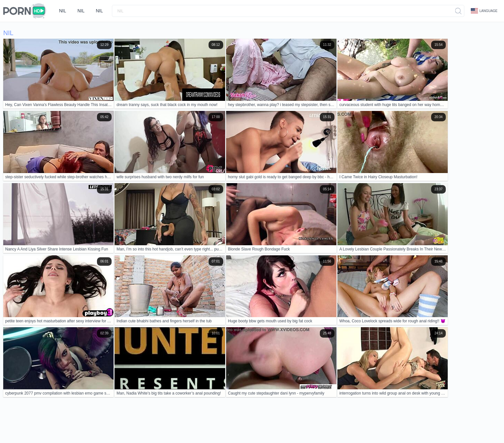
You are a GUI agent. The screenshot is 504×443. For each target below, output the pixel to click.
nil (63, 11)
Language (484, 11)
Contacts (64, 418)
